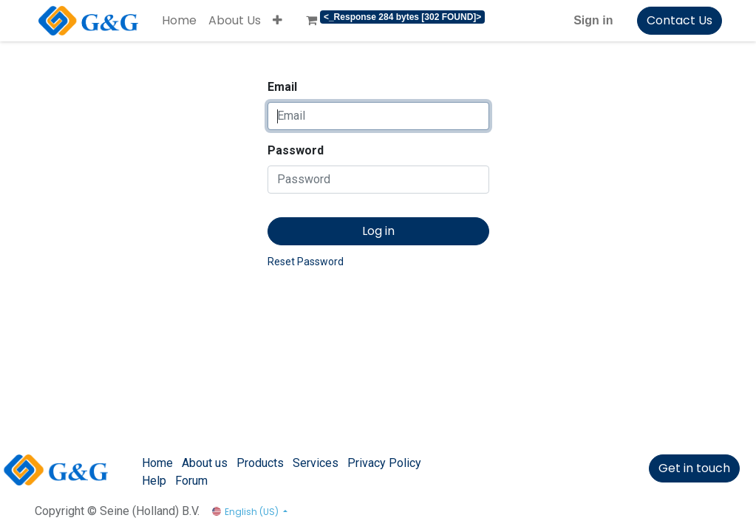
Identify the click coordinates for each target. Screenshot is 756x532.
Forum (191, 481)
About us (205, 463)
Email (282, 87)
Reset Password (306, 262)
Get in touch (694, 468)
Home (157, 463)
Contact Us (680, 20)
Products (260, 463)
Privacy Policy (384, 463)
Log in (378, 231)
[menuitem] (179, 21)
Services (316, 463)
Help (154, 481)
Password (296, 150)
